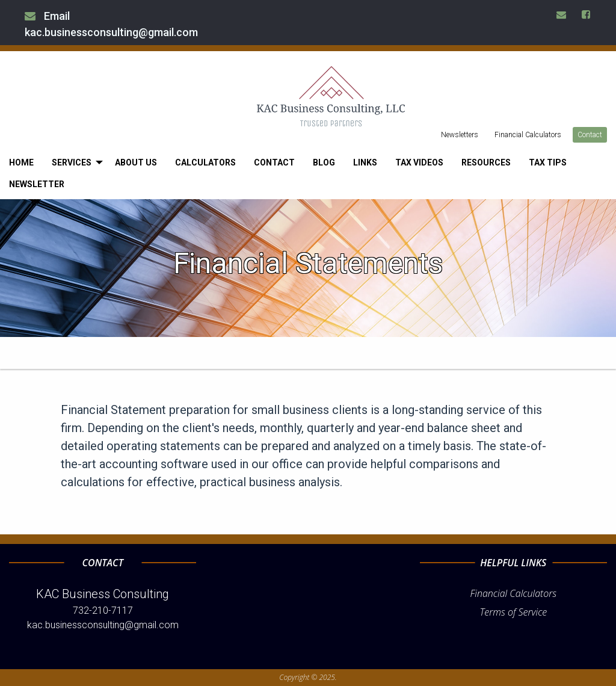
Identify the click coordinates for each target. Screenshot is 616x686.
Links (365, 162)
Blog (324, 162)
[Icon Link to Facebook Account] (587, 14)
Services (72, 162)
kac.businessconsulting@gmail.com (103, 625)
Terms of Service (513, 612)
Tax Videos (419, 162)
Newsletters (460, 135)
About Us (136, 162)
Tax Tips (548, 162)
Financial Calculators (528, 135)
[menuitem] (21, 162)
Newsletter (37, 184)
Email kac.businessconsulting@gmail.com (111, 24)
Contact (590, 135)
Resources (486, 162)
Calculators (205, 162)
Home (21, 162)
